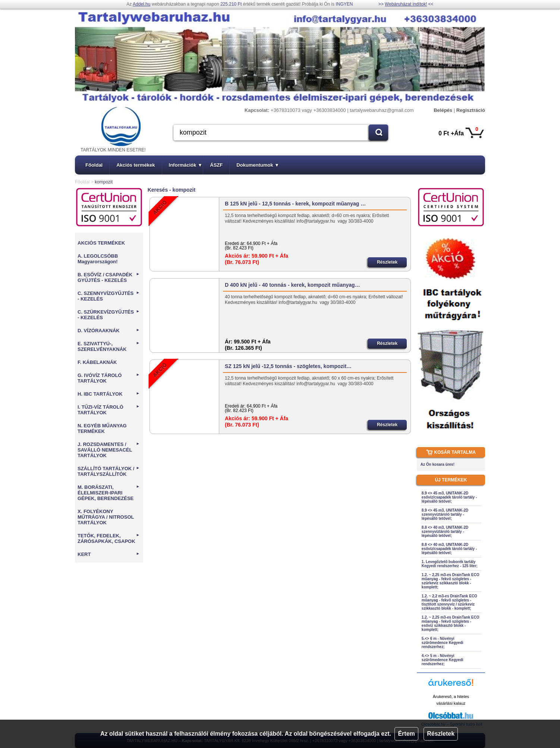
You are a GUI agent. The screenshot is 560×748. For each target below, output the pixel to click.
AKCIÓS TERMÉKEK (101, 243)
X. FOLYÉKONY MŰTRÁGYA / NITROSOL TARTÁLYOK (106, 517)
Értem (406, 734)
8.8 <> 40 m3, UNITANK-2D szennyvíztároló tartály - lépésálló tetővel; (445, 532)
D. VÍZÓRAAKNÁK (109, 331)
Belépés (443, 110)
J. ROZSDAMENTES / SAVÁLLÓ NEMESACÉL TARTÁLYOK (109, 450)
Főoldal (94, 165)
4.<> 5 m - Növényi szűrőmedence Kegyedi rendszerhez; (443, 660)
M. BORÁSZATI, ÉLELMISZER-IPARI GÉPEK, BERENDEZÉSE (109, 493)
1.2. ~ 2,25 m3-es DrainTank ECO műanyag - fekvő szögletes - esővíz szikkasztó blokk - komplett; (451, 623)
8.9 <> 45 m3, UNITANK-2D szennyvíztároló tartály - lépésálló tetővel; (445, 514)
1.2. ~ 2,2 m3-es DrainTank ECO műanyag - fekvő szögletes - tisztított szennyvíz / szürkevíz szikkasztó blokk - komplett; (449, 602)
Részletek (441, 734)
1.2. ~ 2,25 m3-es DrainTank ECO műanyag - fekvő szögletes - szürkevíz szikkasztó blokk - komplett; (451, 581)
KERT (109, 554)
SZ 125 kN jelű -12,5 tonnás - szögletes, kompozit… (288, 366)
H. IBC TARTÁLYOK (109, 394)
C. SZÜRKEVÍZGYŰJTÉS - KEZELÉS (109, 315)
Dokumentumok (257, 165)
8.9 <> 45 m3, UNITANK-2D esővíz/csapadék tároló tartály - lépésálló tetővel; (449, 497)
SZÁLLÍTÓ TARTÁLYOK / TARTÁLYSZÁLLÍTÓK (109, 471)
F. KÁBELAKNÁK (97, 362)
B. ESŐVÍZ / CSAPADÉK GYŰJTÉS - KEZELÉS (109, 277)
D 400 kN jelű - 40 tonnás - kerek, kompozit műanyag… (292, 285)
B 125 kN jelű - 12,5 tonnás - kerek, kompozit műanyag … (295, 204)
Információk (185, 165)
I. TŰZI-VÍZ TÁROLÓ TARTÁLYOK (109, 410)
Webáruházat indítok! (406, 4)
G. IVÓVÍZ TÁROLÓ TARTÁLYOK (109, 378)
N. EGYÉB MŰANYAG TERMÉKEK (102, 428)
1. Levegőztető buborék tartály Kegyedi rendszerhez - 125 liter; (450, 564)
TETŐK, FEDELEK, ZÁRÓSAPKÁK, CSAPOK (109, 538)
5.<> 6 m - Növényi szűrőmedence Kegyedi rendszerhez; (443, 643)
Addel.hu (141, 4)
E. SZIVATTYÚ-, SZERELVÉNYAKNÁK (109, 346)
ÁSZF (216, 165)
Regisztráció (471, 110)
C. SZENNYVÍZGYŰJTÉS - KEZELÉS (109, 296)
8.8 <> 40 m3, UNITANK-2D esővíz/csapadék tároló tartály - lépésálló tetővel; (449, 549)
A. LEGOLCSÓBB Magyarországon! (98, 259)
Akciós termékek (136, 165)
